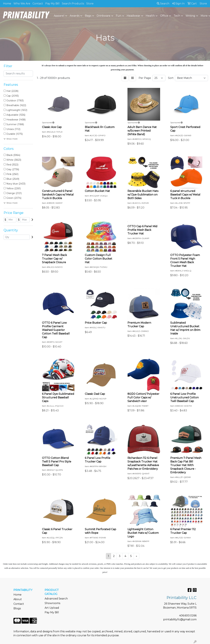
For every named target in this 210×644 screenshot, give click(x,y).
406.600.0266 (188, 615)
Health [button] (150, 16)
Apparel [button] (59, 16)
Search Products (73, 4)
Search (163, 4)
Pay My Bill (52, 4)
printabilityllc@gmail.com (180, 619)
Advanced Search (56, 599)
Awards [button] (75, 16)
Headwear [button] (133, 16)
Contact (38, 4)
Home (7, 4)
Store (90, 4)
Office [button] (164, 16)
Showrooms (52, 603)
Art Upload (52, 608)
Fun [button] (119, 16)
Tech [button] (177, 16)
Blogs (17, 608)
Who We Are (22, 4)
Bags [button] (88, 16)
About (18, 599)
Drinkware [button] (104, 16)
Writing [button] (190, 16)
